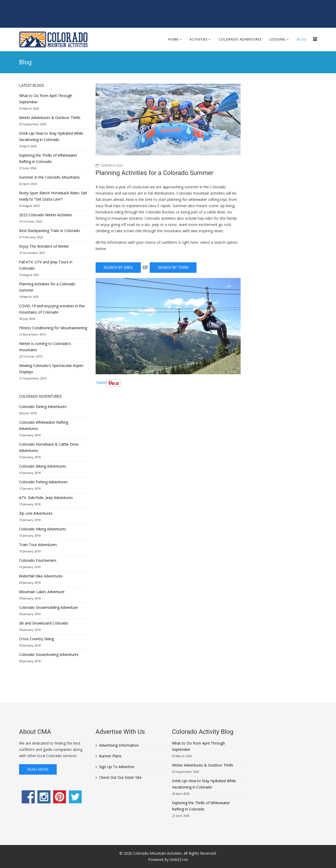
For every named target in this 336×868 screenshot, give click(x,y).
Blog (302, 39)
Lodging (277, 39)
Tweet (101, 382)
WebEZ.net (179, 860)
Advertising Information (119, 745)
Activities (199, 39)
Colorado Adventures (240, 39)
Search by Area (118, 268)
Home (173, 39)
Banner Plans (110, 756)
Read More (38, 769)
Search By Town (173, 268)
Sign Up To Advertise (117, 767)
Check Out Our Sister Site (120, 777)
